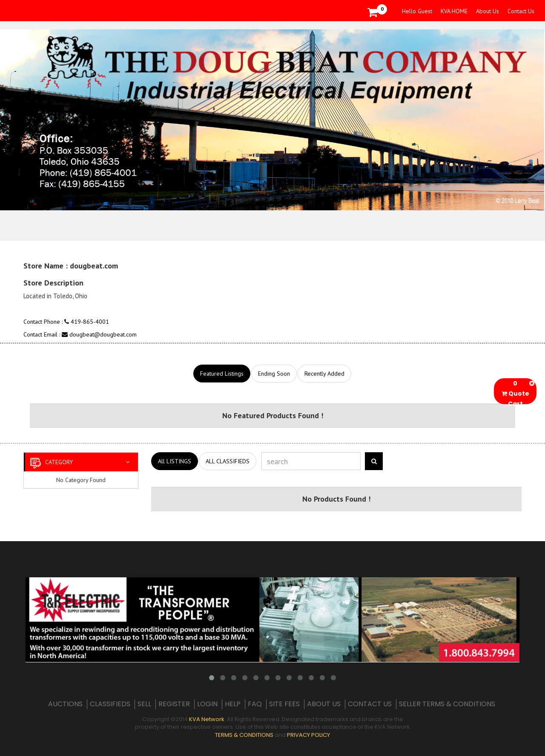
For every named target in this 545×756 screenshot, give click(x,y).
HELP (233, 704)
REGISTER (174, 704)
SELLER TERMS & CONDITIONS (447, 704)
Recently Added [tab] (324, 374)
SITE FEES (284, 704)
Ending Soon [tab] (274, 374)
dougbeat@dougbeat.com (99, 334)
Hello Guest (417, 11)
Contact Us (521, 11)
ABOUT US (324, 704)
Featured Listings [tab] (222, 374)
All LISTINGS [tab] (175, 461)
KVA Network (207, 719)
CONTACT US (370, 704)
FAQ (255, 704)
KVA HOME (454, 11)
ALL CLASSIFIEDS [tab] (228, 461)
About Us (488, 11)
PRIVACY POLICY (308, 735)
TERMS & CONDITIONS (244, 735)
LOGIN (207, 704)
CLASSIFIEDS (110, 704)
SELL (144, 704)
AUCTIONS (65, 704)
